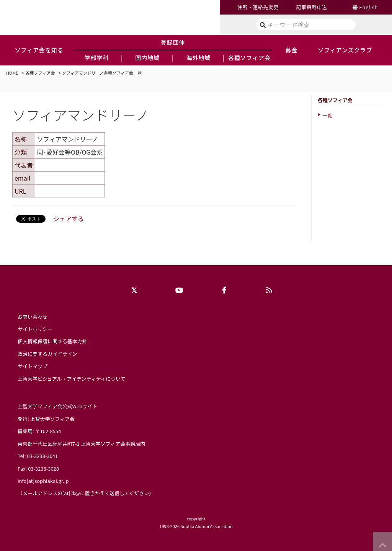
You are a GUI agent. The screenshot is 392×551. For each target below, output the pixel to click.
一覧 (327, 115)
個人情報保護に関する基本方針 (52, 341)
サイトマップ (33, 366)
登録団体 (173, 42)
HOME (12, 73)
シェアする (69, 218)
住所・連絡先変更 (258, 7)
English (368, 7)
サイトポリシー (35, 329)
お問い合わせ (33, 317)
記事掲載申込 (311, 7)
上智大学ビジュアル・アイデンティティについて (72, 379)
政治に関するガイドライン (47, 354)
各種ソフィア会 (40, 73)
